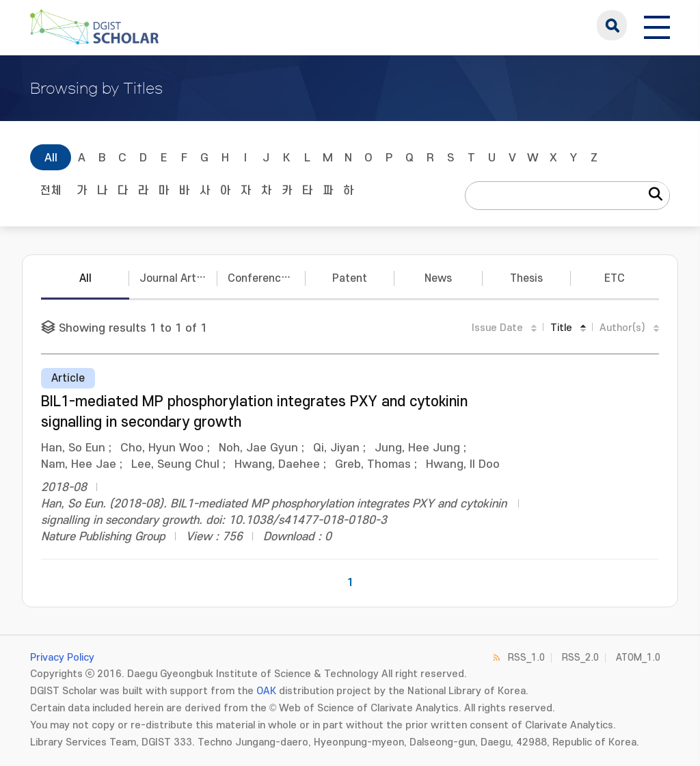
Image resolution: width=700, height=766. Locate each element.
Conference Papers (267, 278)
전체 (51, 191)
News (438, 278)
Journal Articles (178, 278)
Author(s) (622, 328)
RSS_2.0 (580, 658)
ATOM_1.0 (638, 658)
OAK (266, 691)
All (51, 158)
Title (561, 328)
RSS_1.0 (526, 658)
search (612, 25)
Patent (350, 278)
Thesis (526, 278)
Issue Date (497, 328)
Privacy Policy (62, 658)
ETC (615, 278)
